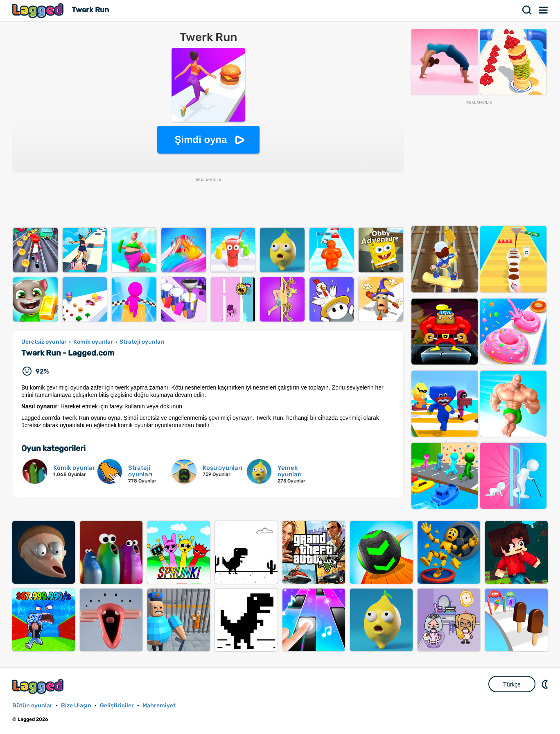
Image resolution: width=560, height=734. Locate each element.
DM (546, 684)
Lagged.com (39, 686)
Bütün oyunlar (32, 706)
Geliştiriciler (117, 706)
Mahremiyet (159, 706)
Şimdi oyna (201, 139)
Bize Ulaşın (76, 706)
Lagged (39, 10)
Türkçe (512, 684)
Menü (544, 10)
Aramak (527, 10)
